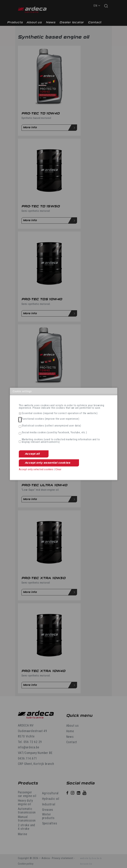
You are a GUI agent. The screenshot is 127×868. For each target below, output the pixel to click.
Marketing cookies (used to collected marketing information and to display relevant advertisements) (61, 441)
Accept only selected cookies (36, 469)
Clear (58, 469)
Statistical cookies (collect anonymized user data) (51, 426)
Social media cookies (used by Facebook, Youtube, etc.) (54, 433)
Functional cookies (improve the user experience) (51, 419)
